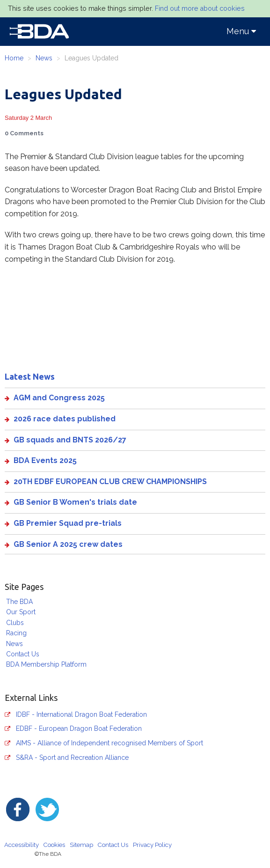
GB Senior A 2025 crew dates (68, 544)
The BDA (19, 602)
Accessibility (22, 845)
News (44, 58)
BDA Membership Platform (46, 664)
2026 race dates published (65, 419)
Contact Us (23, 654)
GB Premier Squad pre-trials (68, 523)
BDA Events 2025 (45, 460)
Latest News (30, 376)
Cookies (54, 845)
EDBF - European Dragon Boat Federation (79, 728)
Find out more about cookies (200, 8)
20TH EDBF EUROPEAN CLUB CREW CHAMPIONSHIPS (110, 482)
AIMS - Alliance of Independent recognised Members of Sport (109, 743)
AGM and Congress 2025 (59, 398)
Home (14, 58)
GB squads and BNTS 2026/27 (70, 440)
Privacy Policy (152, 845)
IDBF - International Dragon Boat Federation (81, 714)
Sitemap (81, 845)
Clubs (15, 623)
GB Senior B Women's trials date (75, 502)
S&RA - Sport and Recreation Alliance (72, 758)
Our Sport (21, 612)
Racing (16, 633)
